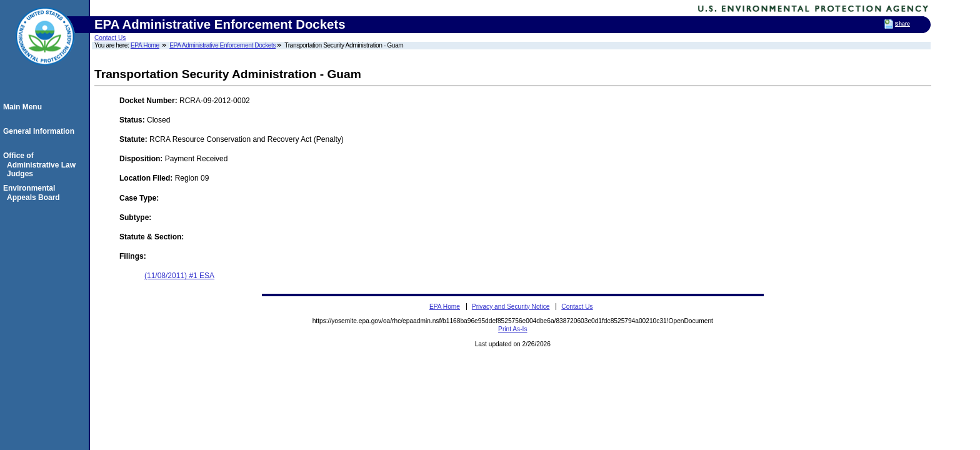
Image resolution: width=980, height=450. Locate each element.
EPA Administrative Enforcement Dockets (222, 45)
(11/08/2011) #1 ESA (179, 276)
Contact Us (110, 38)
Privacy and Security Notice (511, 307)
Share (902, 24)
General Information (41, 131)
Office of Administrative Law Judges (41, 165)
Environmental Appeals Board (33, 192)
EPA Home (145, 45)
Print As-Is (512, 329)
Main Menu (24, 107)
